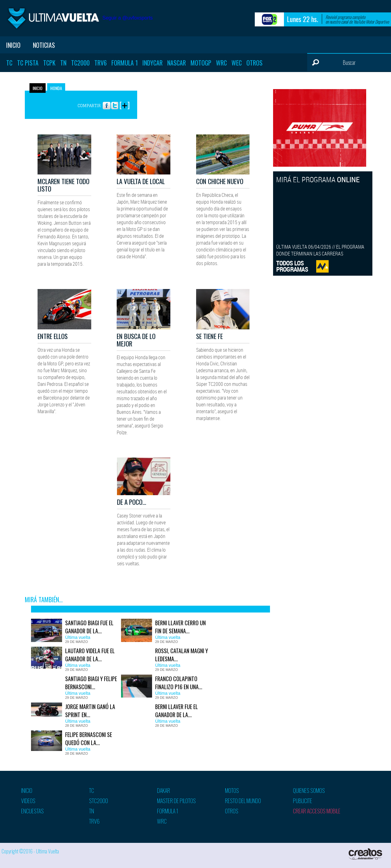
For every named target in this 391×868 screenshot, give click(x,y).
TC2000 (80, 63)
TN (63, 63)
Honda (56, 88)
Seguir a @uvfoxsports (128, 18)
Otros (254, 63)
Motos (232, 790)
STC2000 (99, 801)
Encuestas (32, 811)
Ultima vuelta (53, 18)
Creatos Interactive (366, 854)
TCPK (49, 63)
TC (9, 63)
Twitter (115, 103)
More (124, 103)
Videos (28, 801)
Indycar (153, 63)
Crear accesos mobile (317, 811)
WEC (237, 63)
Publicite (303, 801)
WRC (221, 63)
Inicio (13, 45)
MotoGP (201, 63)
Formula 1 (125, 63)
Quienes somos (309, 790)
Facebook (107, 103)
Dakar (164, 790)
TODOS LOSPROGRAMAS (292, 266)
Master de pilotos (176, 801)
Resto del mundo (243, 801)
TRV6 (101, 63)
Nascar (177, 63)
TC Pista (28, 63)
